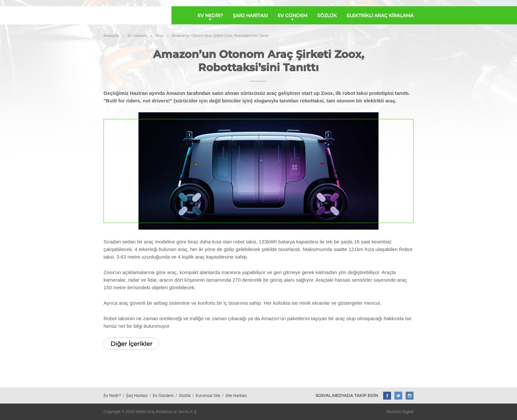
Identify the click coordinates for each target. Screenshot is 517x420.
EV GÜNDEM (292, 15)
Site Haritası (236, 396)
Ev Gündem (163, 396)
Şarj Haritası (137, 396)
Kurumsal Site (208, 396)
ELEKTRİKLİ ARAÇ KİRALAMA (380, 15)
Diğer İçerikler (131, 344)
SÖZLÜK (327, 15)
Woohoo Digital (400, 412)
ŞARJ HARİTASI (250, 15)
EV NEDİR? (210, 15)
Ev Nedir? (112, 396)
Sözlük (185, 396)
